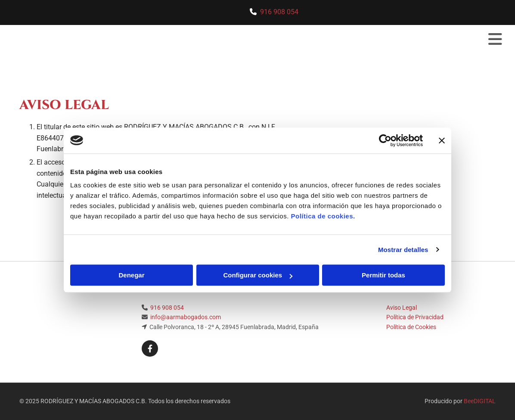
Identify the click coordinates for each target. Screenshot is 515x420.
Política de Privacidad (415, 317)
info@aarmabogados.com (186, 317)
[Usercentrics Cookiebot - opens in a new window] (385, 140)
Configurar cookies (258, 275)
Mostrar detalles (403, 250)
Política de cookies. (323, 216)
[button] (342, 40)
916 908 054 (279, 12)
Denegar (131, 275)
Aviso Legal (402, 308)
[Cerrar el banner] (442, 140)
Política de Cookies (411, 327)
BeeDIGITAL (480, 401)
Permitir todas (383, 275)
